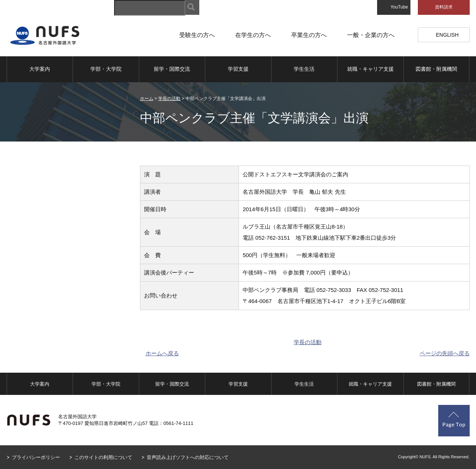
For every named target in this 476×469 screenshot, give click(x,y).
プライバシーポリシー (36, 457)
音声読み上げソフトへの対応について (188, 457)
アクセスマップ (316, 7)
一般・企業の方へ (371, 35)
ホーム (147, 99)
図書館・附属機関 (436, 69)
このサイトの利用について (103, 457)
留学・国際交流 (172, 69)
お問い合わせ (356, 7)
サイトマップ (227, 7)
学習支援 (238, 69)
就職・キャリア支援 (370, 69)
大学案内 (40, 69)
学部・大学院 (106, 69)
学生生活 (304, 69)
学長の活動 (169, 99)
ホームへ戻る (162, 353)
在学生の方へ (253, 35)
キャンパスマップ (270, 7)
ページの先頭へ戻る (445, 353)
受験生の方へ (197, 35)
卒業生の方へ (309, 35)
